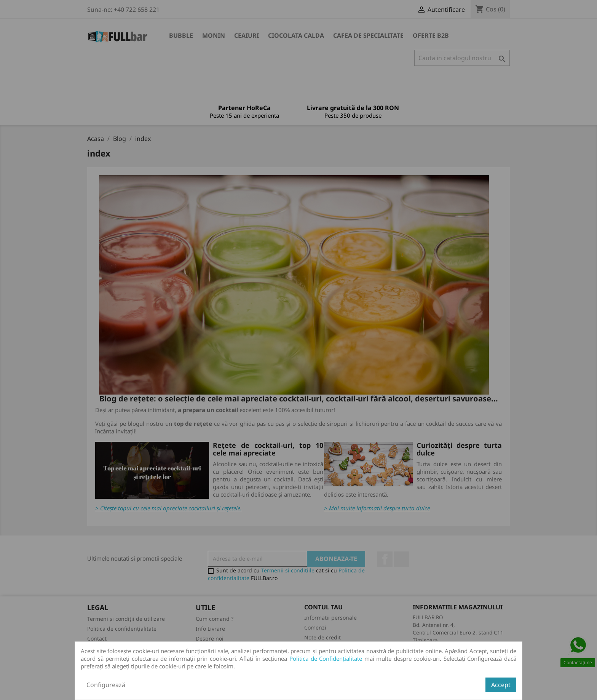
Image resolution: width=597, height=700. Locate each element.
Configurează (106, 685)
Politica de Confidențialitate (326, 658)
